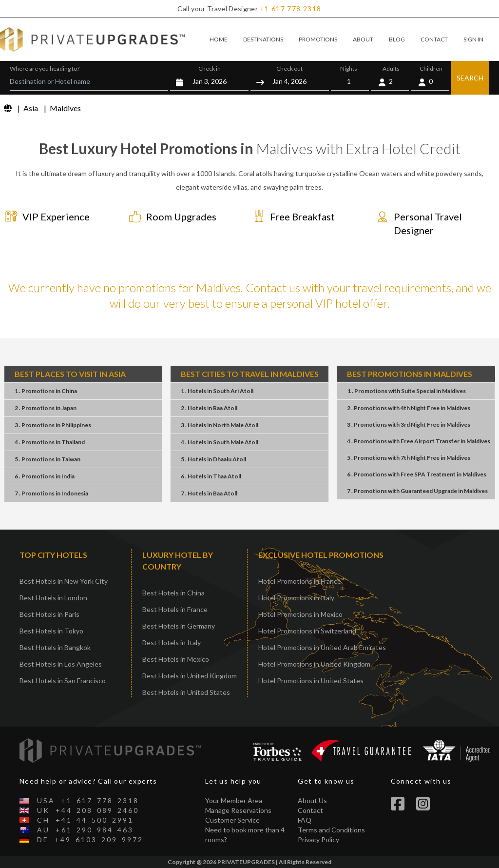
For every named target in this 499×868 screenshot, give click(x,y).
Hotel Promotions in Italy (296, 598)
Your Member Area (234, 800)
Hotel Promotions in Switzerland (307, 631)
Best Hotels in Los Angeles (61, 664)
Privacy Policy (318, 839)
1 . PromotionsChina (46, 391)
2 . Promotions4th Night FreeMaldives (409, 408)
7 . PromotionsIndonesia (51, 493)
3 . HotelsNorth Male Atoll (220, 425)
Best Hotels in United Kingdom (190, 676)
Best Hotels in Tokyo (51, 631)
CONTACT (434, 39)
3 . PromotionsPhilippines (53, 425)
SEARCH (470, 78)
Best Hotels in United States (186, 692)
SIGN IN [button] (473, 39)
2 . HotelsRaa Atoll (209, 408)
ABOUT (363, 39)
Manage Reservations (238, 810)
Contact (310, 810)
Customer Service (232, 820)
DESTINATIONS (263, 39)
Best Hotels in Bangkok (55, 647)
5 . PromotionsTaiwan (48, 459)
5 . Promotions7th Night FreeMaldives (409, 458)
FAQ (305, 820)
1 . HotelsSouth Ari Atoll (217, 391)
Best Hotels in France (175, 609)
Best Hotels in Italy (172, 642)
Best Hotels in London (53, 598)
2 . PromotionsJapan (46, 408)
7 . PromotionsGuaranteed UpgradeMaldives (417, 491)
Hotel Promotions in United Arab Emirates (322, 647)
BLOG (397, 39)
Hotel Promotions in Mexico (300, 614)
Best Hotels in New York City (64, 581)
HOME (219, 39)
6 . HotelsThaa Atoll (211, 476)
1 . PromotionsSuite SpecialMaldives (407, 391)
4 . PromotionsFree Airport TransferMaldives (419, 441)
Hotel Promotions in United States (311, 681)
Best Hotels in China (173, 593)
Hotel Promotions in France (300, 581)
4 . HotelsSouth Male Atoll (220, 442)
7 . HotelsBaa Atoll (209, 493)
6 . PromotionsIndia (45, 476)
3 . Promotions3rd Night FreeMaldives (409, 424)
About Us (312, 800)
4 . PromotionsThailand (50, 442)
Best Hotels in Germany (179, 626)
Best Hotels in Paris (49, 614)
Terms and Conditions (331, 830)
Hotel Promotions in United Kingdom (314, 664)
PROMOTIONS (318, 39)
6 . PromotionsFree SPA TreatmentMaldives (417, 474)
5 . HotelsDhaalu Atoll (213, 459)
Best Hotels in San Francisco (63, 681)
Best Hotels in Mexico (176, 659)
